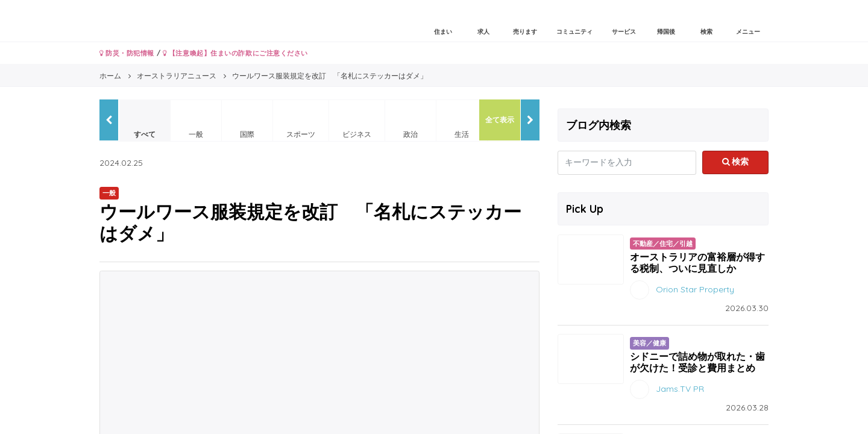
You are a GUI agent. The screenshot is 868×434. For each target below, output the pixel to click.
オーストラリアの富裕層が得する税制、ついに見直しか (697, 263)
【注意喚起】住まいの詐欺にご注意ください (235, 53)
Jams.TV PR (680, 389)
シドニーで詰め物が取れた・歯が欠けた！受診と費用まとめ (697, 362)
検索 (736, 162)
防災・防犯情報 (127, 53)
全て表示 (500, 120)
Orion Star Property (695, 289)
